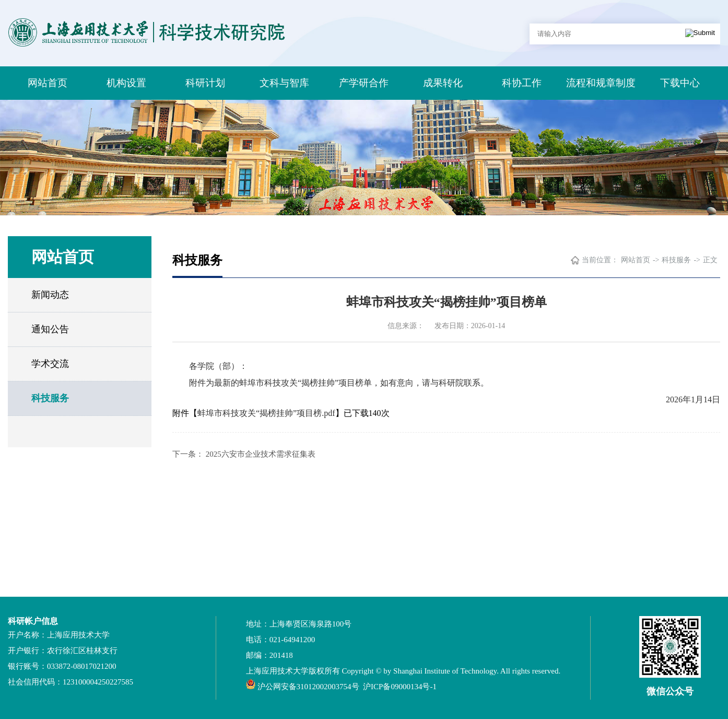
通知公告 (50, 329)
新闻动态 (50, 295)
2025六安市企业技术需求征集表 (261, 454)
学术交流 (50, 364)
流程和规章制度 (601, 83)
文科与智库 (284, 83)
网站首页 (48, 83)
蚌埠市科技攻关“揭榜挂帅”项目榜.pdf (266, 413)
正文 (710, 260)
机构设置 (126, 83)
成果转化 (443, 83)
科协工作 (522, 83)
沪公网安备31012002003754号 (308, 687)
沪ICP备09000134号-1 (400, 687)
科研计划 (205, 83)
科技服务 (50, 398)
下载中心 (680, 83)
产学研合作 (364, 83)
